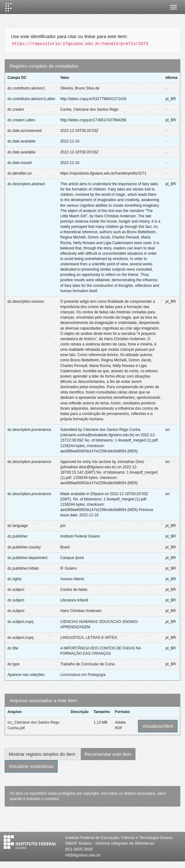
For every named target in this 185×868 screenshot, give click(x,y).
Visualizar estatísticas (31, 766)
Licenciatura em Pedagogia (83, 675)
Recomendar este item (108, 754)
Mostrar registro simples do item (42, 754)
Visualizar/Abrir (158, 726)
